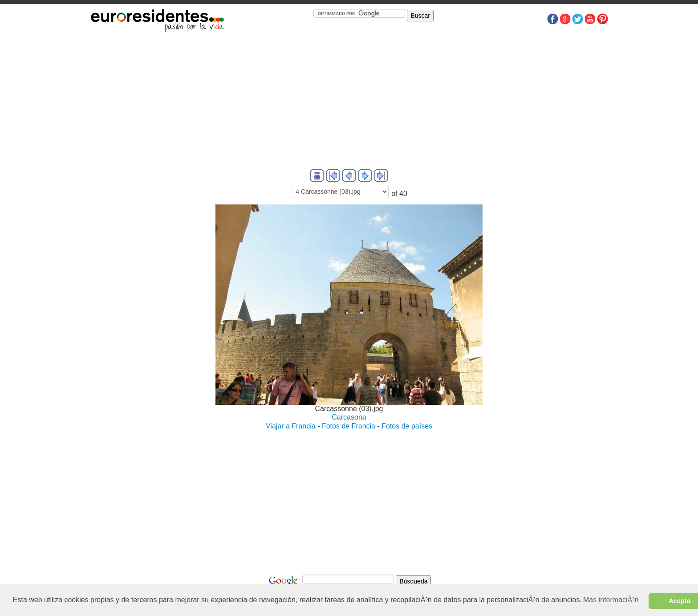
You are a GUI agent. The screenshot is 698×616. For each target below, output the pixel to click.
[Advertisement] (349, 105)
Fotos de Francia (349, 426)
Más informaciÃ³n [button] (611, 600)
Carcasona (349, 417)
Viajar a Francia (291, 426)
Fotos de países (407, 426)
